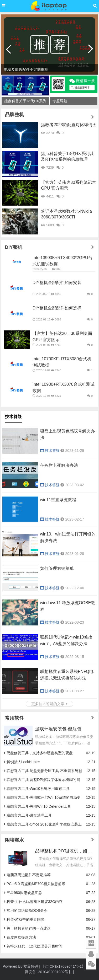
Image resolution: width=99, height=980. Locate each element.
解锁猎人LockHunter (23, 762)
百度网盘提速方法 (21, 937)
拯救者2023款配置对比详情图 (69, 125)
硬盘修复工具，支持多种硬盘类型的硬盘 (40, 753)
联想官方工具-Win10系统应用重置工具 (38, 789)
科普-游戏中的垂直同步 (26, 919)
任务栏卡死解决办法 (59, 465)
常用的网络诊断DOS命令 (27, 911)
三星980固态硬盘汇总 (24, 893)
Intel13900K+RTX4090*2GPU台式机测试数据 (62, 261)
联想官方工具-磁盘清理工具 (29, 815)
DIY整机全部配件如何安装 (57, 283)
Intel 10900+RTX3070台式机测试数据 (64, 387)
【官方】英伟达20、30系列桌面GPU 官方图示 (62, 337)
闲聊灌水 (14, 840)
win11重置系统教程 (58, 500)
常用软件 (14, 718)
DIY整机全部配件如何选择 (57, 308)
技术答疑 (13, 417)
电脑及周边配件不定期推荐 (29, 875)
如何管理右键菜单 (57, 568)
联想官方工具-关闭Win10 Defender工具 (39, 806)
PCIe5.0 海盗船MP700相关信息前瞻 (36, 884)
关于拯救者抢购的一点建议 (29, 928)
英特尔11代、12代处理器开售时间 (35, 946)
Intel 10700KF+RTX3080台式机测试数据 (62, 362)
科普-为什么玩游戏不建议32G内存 (35, 902)
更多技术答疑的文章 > (49, 704)
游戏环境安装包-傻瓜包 (58, 729)
